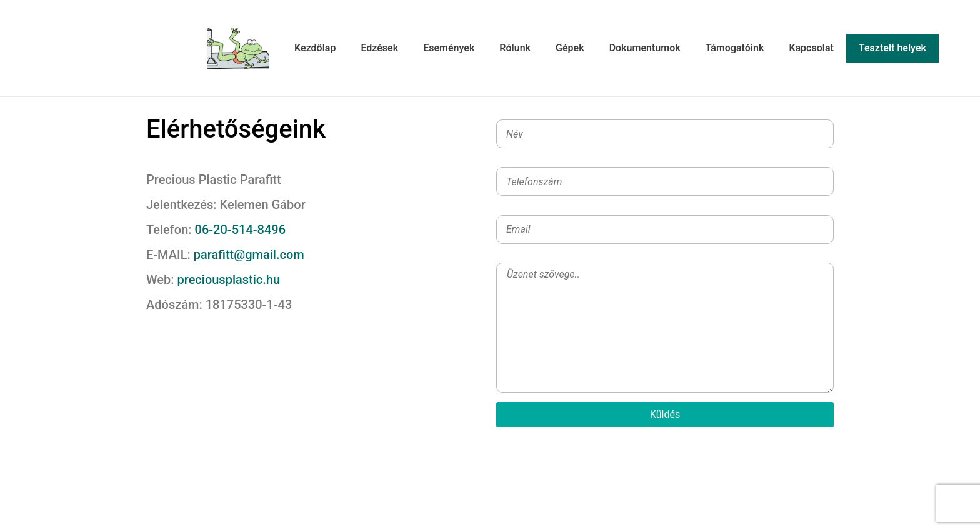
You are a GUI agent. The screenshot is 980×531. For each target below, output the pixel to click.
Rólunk (515, 48)
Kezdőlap (315, 48)
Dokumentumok (645, 48)
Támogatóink (735, 48)
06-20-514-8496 (239, 230)
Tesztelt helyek (892, 48)
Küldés (665, 414)
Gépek (570, 48)
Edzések (379, 48)
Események (449, 48)
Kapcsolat (811, 48)
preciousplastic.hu (229, 280)
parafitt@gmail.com (247, 255)
